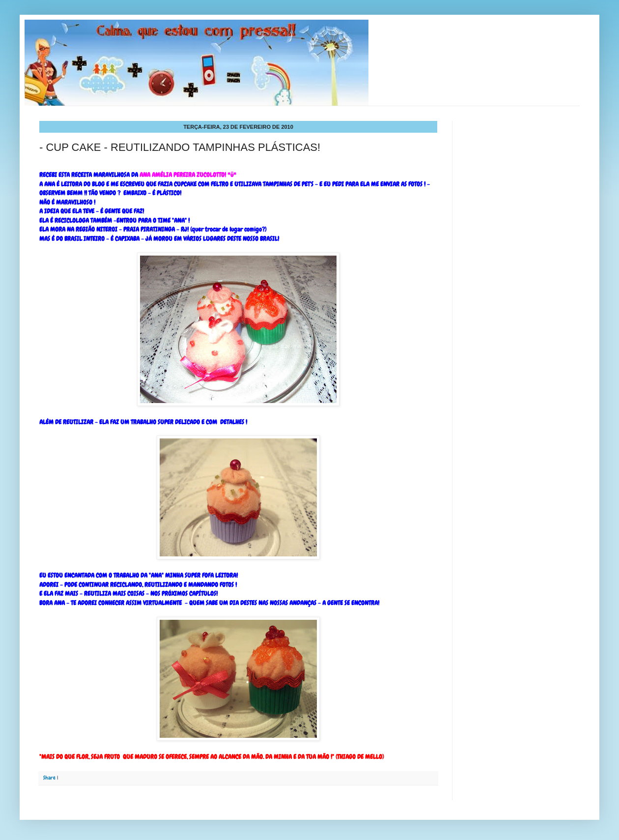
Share (49, 778)
